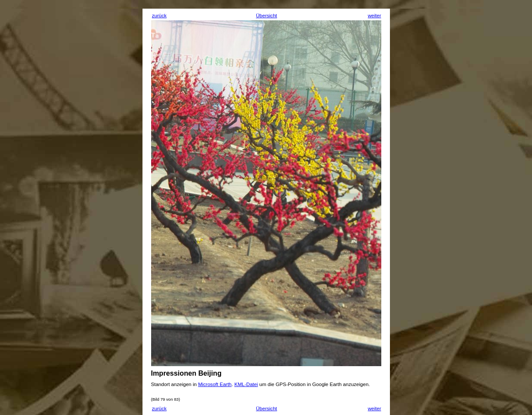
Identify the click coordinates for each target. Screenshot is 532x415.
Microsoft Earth (215, 384)
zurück (159, 16)
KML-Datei (246, 384)
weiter (375, 16)
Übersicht (267, 16)
